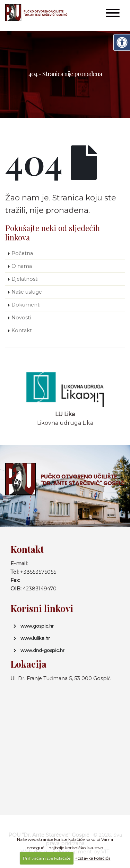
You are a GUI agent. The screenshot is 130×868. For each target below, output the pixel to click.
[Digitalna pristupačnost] (122, 42)
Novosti (21, 318)
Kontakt (22, 331)
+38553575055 (38, 572)
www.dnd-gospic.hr (42, 650)
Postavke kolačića (93, 858)
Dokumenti (26, 305)
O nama (22, 266)
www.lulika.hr (35, 638)
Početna (22, 253)
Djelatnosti (25, 279)
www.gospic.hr (37, 626)
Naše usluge (27, 292)
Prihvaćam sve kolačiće (47, 858)
